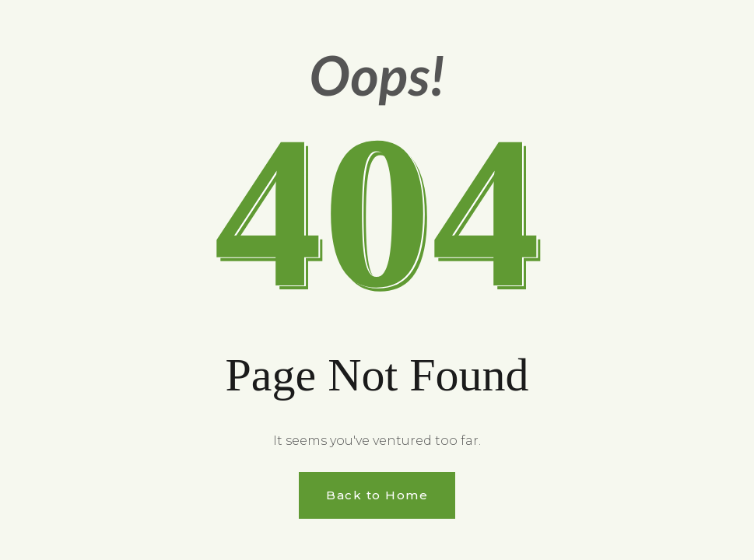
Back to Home (377, 495)
